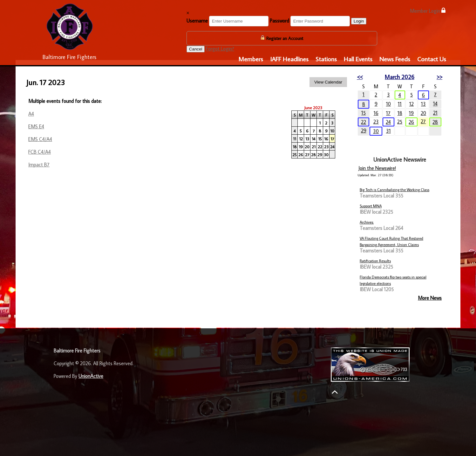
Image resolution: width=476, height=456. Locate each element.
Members (251, 59)
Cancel (196, 49)
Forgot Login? (220, 49)
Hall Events (358, 59)
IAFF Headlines (289, 59)
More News (430, 298)
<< (360, 77)
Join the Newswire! (377, 168)
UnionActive (91, 376)
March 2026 (400, 77)
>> (439, 77)
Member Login (428, 11)
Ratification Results (375, 261)
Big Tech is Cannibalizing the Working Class (394, 190)
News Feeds (395, 59)
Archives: (367, 222)
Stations (326, 59)
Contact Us (432, 59)
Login (359, 21)
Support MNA (371, 206)
